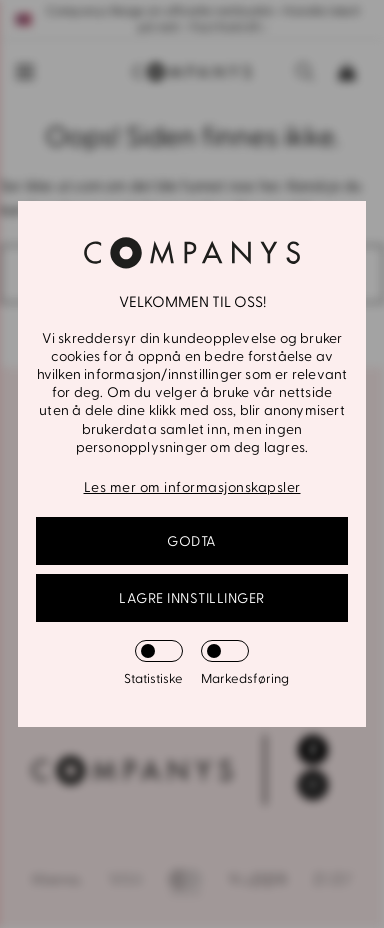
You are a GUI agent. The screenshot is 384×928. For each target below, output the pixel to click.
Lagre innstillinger (192, 598)
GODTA (192, 541)
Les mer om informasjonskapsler (192, 487)
